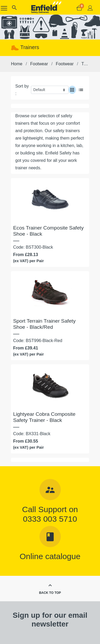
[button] (14, 9)
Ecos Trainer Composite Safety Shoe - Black (48, 231)
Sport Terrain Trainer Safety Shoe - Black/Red (44, 324)
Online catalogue (50, 556)
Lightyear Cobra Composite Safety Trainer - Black (44, 417)
